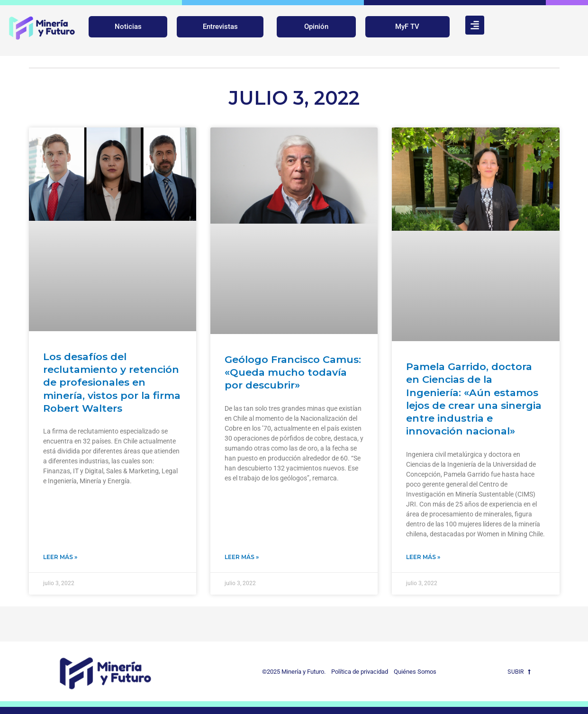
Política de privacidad (357, 672)
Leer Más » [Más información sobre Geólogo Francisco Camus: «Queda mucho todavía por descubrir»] (242, 557)
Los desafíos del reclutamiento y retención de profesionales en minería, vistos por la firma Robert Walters (112, 382)
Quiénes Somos (415, 672)
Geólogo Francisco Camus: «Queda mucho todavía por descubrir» (293, 372)
